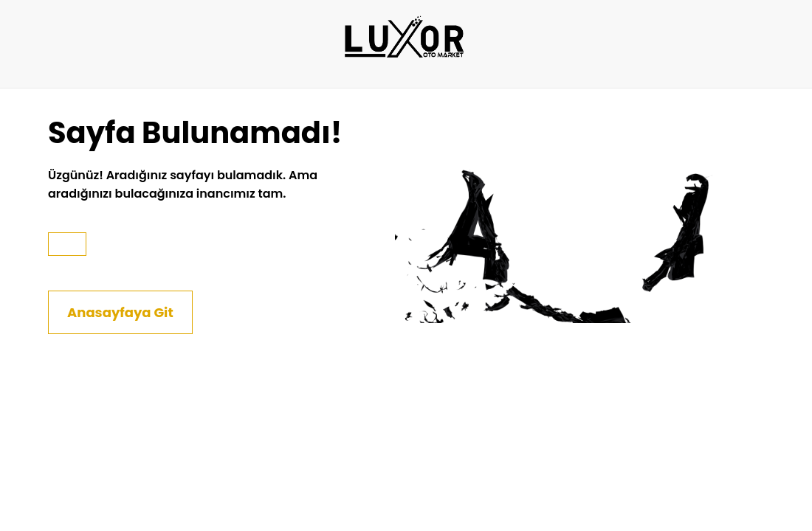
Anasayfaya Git (120, 312)
